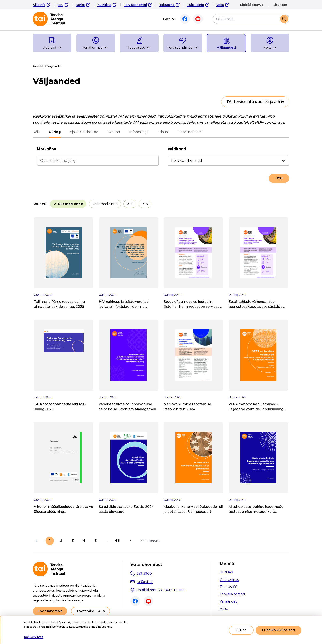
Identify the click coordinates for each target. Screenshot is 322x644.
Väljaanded (229, 601)
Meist (224, 609)
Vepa (220, 5)
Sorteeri (39, 204)
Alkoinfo (39, 5)
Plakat (164, 132)
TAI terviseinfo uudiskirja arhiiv (255, 102)
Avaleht (38, 66)
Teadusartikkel (191, 132)
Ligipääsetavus (252, 5)
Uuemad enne (70, 204)
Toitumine (167, 5)
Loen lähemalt (50, 611)
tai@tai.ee (145, 582)
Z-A (145, 204)
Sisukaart (280, 5)
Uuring (55, 132)
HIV (60, 5)
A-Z (130, 204)
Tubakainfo (195, 5)
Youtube (198, 19)
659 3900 (144, 573)
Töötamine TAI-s (91, 611)
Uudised (226, 572)
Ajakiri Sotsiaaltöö (84, 132)
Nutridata (104, 5)
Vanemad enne (105, 204)
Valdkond (177, 149)
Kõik (36, 132)
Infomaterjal (139, 132)
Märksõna (47, 149)
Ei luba (241, 630)
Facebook (185, 19)
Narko (80, 5)
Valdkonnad (229, 580)
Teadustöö (228, 587)
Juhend (114, 132)
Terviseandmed (135, 5)
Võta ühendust (146, 565)
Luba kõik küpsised (279, 630)
